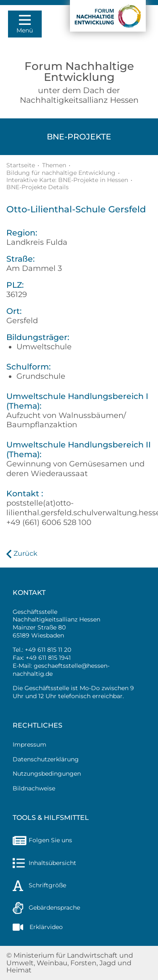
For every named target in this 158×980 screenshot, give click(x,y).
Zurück (25, 553)
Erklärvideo (38, 927)
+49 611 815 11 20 (48, 650)
